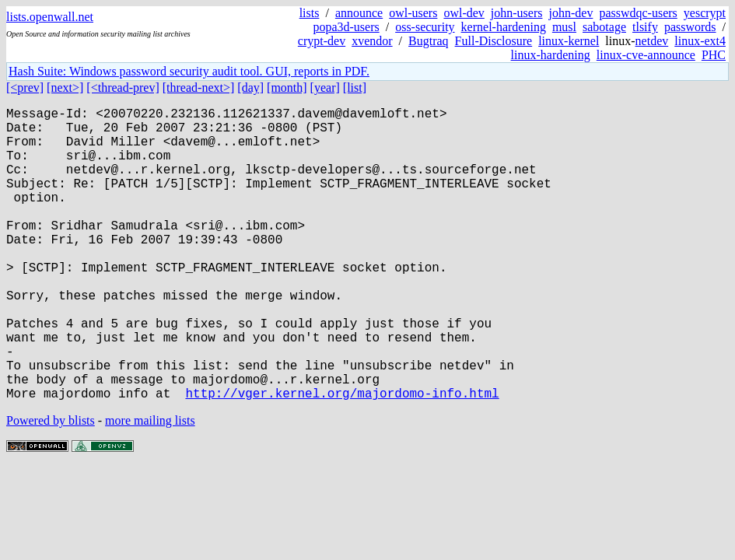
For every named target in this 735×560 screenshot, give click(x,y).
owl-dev (464, 13)
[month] (287, 87)
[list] (355, 87)
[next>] (65, 87)
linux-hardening (551, 55)
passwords (690, 27)
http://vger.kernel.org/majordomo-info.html (342, 458)
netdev (652, 41)
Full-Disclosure (494, 41)
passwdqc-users (638, 13)
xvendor (372, 41)
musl (564, 27)
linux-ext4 (700, 41)
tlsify (645, 27)
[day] (250, 87)
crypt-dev (322, 41)
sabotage (604, 27)
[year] (325, 87)
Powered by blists (51, 486)
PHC (714, 55)
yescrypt (705, 13)
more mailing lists (150, 486)
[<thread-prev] (122, 87)
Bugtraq (429, 41)
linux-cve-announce (646, 55)
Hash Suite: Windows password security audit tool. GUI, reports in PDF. (189, 71)
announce (359, 13)
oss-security (425, 27)
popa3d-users (346, 27)
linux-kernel (569, 41)
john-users (517, 13)
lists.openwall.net (50, 17)
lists (310, 13)
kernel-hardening (504, 27)
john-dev (571, 13)
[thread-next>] (199, 87)
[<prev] (25, 87)
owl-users (413, 13)
